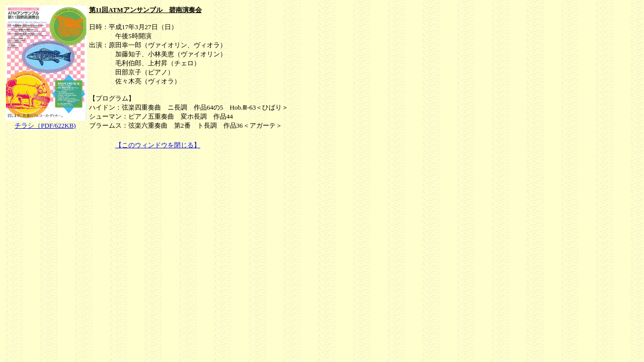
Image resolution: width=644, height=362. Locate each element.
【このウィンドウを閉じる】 (158, 145)
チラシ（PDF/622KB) (45, 125)
